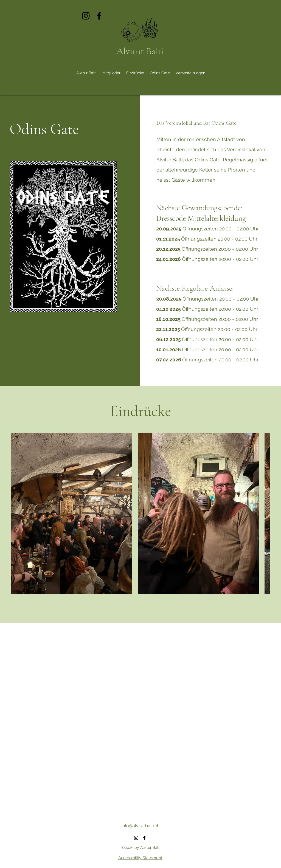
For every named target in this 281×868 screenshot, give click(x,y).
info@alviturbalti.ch (140, 826)
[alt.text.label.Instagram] (86, 16)
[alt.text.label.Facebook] (99, 16)
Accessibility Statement (140, 858)
